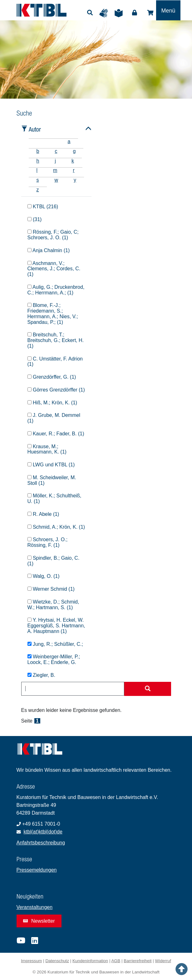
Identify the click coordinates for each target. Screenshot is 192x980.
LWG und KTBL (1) (51, 465)
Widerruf (163, 961)
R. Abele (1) (43, 514)
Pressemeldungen (37, 870)
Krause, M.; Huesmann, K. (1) (47, 449)
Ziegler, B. (41, 675)
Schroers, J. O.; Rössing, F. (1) (48, 542)
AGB (116, 961)
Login (135, 13)
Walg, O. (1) (44, 576)
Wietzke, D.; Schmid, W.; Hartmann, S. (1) (53, 605)
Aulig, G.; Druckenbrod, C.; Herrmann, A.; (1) (56, 290)
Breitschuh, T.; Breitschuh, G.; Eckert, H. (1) (56, 340)
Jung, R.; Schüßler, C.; (55, 644)
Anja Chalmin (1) (49, 250)
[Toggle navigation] (168, 10)
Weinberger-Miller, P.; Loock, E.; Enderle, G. (54, 659)
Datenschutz (57, 961)
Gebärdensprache (105, 13)
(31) (35, 219)
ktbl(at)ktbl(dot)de (43, 832)
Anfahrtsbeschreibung (41, 843)
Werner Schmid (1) (51, 589)
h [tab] (38, 161)
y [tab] (75, 180)
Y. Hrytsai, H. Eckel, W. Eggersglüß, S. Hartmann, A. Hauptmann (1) (56, 626)
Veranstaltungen (35, 907)
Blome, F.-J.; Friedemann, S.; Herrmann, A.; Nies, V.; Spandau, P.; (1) (53, 314)
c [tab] (56, 151)
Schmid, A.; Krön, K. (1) (56, 527)
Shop (150, 13)
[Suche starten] (148, 689)
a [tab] (69, 141)
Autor (35, 129)
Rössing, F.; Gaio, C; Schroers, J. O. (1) (53, 235)
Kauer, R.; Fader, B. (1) (56, 434)
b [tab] (38, 151)
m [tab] (55, 170)
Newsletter (39, 921)
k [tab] (73, 161)
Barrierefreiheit (138, 961)
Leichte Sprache (120, 13)
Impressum (31, 961)
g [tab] (74, 151)
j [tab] (55, 161)
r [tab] (74, 170)
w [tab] (57, 180)
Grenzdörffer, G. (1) (52, 377)
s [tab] (38, 180)
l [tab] (37, 170)
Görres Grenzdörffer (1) (56, 390)
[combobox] (73, 689)
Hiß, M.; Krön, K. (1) (52, 403)
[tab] (37, 141)
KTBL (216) (43, 207)
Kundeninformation (90, 961)
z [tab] (38, 190)
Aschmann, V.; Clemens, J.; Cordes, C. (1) (54, 269)
